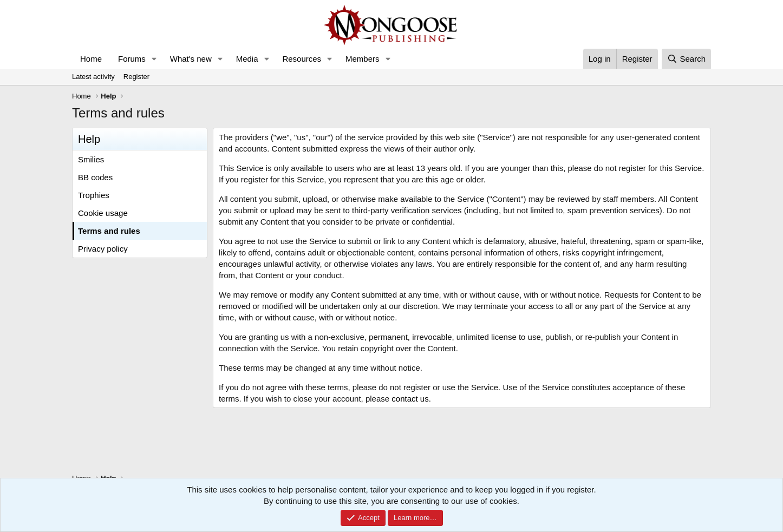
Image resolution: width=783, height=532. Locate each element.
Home (91, 59)
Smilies (91, 159)
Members (363, 59)
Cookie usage (103, 213)
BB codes (95, 177)
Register (136, 77)
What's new (191, 59)
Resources (302, 59)
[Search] (686, 59)
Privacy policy (103, 249)
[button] (154, 59)
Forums (132, 59)
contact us (410, 399)
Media (247, 59)
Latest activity (93, 77)
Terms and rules (109, 231)
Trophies (94, 195)
